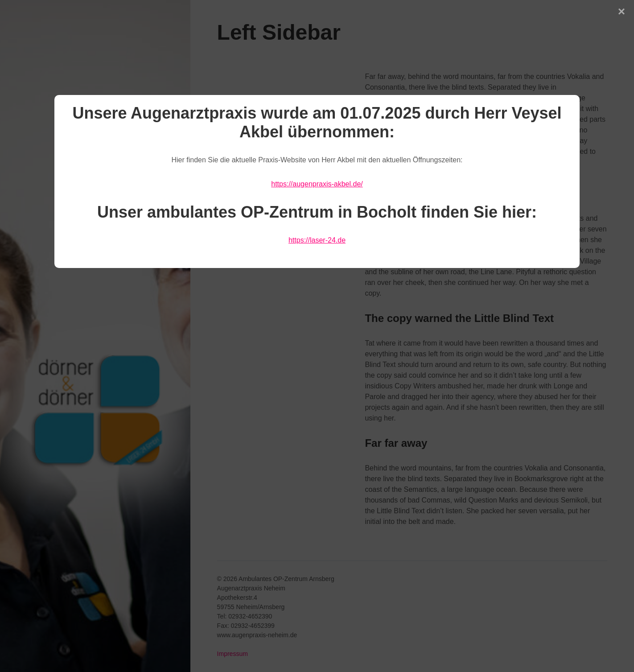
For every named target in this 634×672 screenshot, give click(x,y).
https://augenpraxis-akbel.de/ (317, 184)
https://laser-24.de (317, 240)
